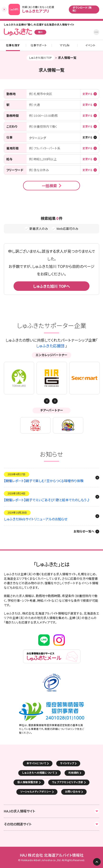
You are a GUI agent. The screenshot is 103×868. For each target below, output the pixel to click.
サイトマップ (67, 763)
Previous (55, 401)
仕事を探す (13, 45)
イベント (90, 45)
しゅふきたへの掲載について (38, 773)
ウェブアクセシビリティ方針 (68, 782)
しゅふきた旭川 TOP (40, 58)
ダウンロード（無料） (82, 9)
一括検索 (49, 186)
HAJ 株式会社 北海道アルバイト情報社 (52, 855)
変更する (88, 94)
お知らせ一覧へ (84, 532)
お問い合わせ (73, 792)
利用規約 (74, 773)
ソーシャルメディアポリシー (36, 792)
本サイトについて (36, 763)
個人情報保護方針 (28, 782)
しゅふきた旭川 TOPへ (51, 286)
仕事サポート (39, 45)
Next (47, 401)
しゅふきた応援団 (50, 346)
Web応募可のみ (67, 229)
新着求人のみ (39, 229)
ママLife (65, 45)
